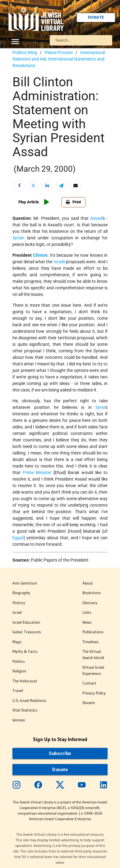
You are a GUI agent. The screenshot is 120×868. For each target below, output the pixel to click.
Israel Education (26, 622)
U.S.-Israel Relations (29, 700)
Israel (17, 612)
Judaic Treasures (27, 632)
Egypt (18, 538)
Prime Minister (37, 472)
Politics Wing (25, 52)
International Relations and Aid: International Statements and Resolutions (59, 59)
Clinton (40, 255)
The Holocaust (25, 681)
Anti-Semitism (25, 583)
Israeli (59, 262)
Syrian (18, 238)
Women (19, 720)
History (19, 603)
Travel (18, 690)
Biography (21, 593)
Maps (17, 642)
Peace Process (59, 52)
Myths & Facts (25, 651)
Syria (100, 407)
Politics (19, 661)
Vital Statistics (25, 710)
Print (73, 202)
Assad (96, 218)
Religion (19, 671)
